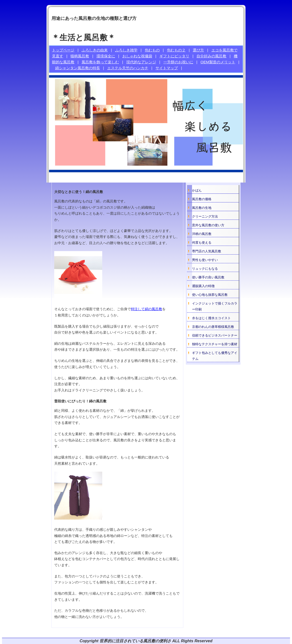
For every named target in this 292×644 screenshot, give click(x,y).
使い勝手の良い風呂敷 (208, 277)
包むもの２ (176, 50)
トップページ (63, 50)
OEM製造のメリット (218, 62)
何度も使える (202, 243)
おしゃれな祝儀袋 (137, 56)
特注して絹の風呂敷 (146, 309)
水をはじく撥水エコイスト (211, 318)
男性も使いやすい (205, 260)
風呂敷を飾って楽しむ (100, 62)
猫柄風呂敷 (80, 56)
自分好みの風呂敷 (211, 56)
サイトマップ (167, 68)
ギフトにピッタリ (174, 56)
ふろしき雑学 (126, 50)
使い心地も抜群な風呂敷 (210, 295)
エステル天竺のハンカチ (128, 68)
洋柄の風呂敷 (202, 234)
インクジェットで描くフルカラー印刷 (215, 306)
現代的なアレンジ (141, 62)
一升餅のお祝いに (178, 62)
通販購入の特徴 (203, 286)
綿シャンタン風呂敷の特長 (78, 68)
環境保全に (106, 56)
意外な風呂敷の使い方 (208, 225)
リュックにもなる (205, 269)
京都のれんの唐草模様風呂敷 (213, 327)
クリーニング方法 (205, 216)
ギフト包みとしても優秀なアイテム (215, 356)
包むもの (152, 50)
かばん (197, 190)
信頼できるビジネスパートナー (215, 335)
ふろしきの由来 (95, 50)
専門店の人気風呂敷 (207, 251)
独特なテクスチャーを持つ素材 (215, 344)
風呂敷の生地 (202, 208)
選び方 (198, 50)
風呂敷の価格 (202, 199)
